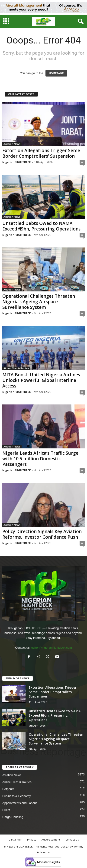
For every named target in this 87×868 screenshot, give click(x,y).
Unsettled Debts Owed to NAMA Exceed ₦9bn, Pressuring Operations (41, 226)
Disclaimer (15, 840)
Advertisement (51, 840)
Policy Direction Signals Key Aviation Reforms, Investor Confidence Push (42, 534)
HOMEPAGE (56, 73)
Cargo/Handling (13, 817)
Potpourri (8, 789)
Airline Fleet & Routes (16, 368)
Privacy (32, 840)
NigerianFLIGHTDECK (16, 162)
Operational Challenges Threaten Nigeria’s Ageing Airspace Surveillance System (39, 302)
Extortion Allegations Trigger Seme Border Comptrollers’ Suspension (41, 153)
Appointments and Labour (20, 803)
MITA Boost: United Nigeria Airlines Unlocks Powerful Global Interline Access (41, 380)
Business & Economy (17, 796)
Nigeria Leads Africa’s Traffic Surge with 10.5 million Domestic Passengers (40, 459)
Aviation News (12, 144)
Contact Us (72, 840)
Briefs (6, 810)
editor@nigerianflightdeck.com (52, 648)
